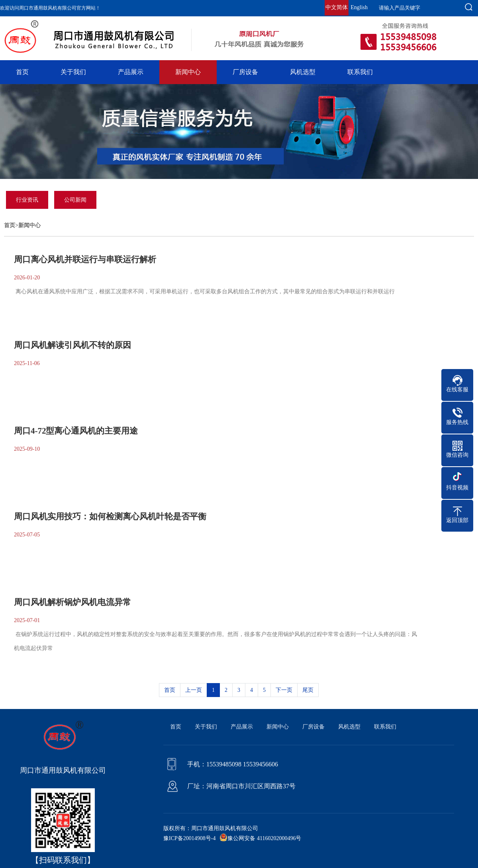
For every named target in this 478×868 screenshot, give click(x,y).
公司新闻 (75, 200)
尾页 (308, 690)
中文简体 (337, 7)
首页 (22, 72)
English (359, 7)
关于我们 (73, 72)
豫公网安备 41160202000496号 (264, 838)
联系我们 (360, 72)
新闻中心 (188, 72)
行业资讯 (27, 200)
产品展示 (131, 72)
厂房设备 (245, 72)
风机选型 (303, 72)
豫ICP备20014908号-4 (189, 838)
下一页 (284, 690)
